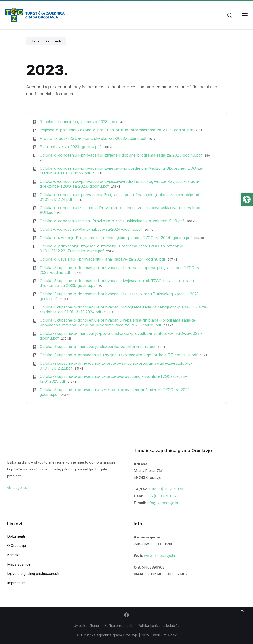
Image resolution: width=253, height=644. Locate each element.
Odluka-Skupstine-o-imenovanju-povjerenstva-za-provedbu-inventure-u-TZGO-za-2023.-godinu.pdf (121, 336)
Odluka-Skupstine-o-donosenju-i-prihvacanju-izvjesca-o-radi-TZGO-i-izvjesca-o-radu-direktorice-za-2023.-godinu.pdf (118, 283)
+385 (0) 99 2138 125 (161, 496)
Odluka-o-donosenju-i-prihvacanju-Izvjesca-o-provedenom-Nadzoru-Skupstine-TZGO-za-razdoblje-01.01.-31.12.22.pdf (122, 171)
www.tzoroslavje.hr (160, 556)
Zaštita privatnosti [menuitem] (118, 625)
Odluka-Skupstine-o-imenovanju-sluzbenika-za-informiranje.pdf (98, 347)
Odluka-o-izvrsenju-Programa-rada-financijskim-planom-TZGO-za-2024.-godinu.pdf (116, 238)
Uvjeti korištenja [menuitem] (86, 625)
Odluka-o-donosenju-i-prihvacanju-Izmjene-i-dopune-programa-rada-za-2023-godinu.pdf (121, 155)
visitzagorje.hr (19, 488)
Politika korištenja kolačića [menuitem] (159, 625)
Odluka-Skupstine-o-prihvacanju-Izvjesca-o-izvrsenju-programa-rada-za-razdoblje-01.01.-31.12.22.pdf (116, 366)
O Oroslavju (16, 546)
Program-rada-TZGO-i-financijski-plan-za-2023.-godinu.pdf (94, 138)
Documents (53, 41)
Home (35, 41)
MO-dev (170, 635)
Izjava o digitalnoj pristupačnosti (33, 574)
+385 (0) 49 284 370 (166, 489)
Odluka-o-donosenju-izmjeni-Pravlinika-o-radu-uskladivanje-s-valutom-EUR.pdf (113, 221)
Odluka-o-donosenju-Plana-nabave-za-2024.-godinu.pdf (91, 229)
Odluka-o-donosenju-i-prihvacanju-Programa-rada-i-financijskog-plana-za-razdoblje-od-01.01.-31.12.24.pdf (120, 197)
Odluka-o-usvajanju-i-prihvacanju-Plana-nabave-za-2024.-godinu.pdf (103, 259)
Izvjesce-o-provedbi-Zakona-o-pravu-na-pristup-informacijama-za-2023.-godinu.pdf (117, 130)
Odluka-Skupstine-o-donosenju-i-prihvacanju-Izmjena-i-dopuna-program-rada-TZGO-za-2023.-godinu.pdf (121, 270)
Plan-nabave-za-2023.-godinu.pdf (71, 147)
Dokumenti (16, 536)
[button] (247, 199)
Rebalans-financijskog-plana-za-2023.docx (79, 122)
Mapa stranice (19, 564)
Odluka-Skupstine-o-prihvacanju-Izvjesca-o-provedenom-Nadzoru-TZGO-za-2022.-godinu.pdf (116, 392)
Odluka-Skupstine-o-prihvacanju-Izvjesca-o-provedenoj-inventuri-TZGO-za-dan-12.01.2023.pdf (113, 379)
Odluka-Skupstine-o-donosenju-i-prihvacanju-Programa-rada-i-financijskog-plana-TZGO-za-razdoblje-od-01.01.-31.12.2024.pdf (124, 309)
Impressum (16, 583)
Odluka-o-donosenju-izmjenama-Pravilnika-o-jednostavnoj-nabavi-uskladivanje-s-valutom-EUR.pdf (122, 210)
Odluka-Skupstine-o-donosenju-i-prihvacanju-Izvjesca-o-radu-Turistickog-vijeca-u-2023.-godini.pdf (121, 296)
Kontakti (14, 555)
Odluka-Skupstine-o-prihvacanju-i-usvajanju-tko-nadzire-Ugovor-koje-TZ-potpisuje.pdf (119, 355)
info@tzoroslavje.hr (163, 503)
